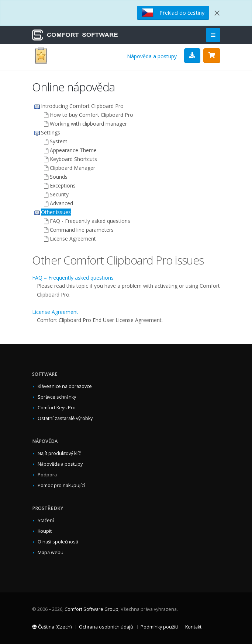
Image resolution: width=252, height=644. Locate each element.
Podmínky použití (159, 627)
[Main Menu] (213, 35)
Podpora (47, 475)
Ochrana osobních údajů (106, 627)
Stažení (46, 520)
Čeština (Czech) (52, 627)
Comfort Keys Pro (57, 408)
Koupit (45, 531)
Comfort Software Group (92, 609)
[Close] (217, 13)
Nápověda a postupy (152, 56)
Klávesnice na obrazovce (65, 386)
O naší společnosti (58, 542)
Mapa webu (51, 552)
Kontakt (193, 627)
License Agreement (55, 312)
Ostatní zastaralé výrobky (65, 418)
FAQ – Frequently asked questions (73, 278)
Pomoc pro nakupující (61, 485)
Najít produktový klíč (59, 453)
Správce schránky (57, 397)
